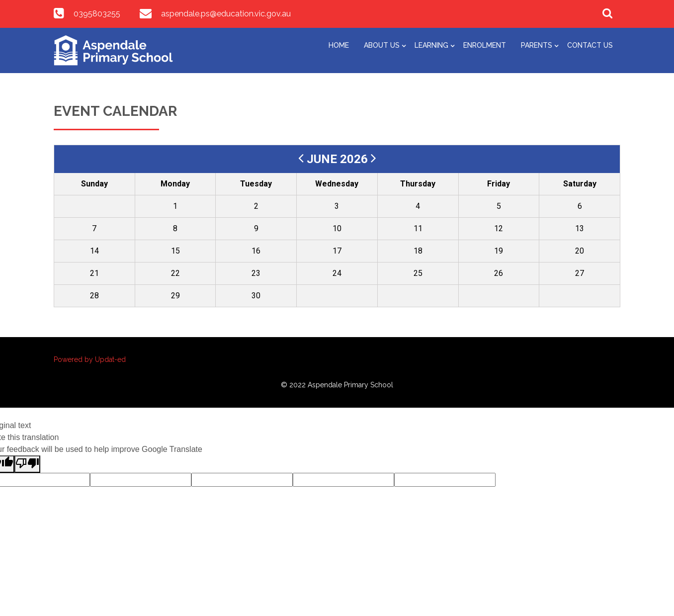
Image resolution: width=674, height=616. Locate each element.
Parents (537, 45)
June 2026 (339, 159)
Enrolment (485, 45)
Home (339, 45)
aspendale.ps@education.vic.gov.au (226, 14)
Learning (431, 45)
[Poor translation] (27, 464)
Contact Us (590, 45)
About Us (382, 45)
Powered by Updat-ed (90, 359)
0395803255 (97, 14)
